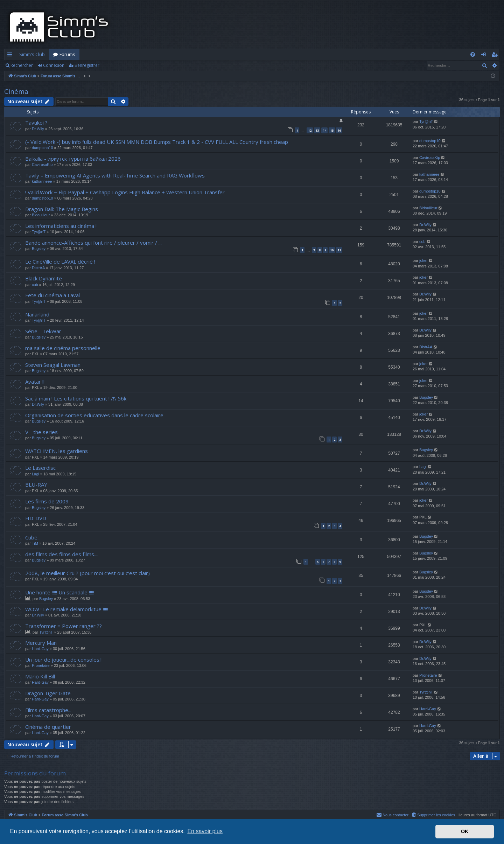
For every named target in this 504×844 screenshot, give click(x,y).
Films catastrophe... (48, 710)
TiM (35, 543)
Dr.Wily (38, 129)
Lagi (36, 474)
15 (332, 130)
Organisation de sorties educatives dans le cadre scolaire (94, 415)
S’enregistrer (87, 65)
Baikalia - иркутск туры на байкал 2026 (73, 159)
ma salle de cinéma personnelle (63, 348)
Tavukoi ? (36, 123)
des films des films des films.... (62, 554)
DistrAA (38, 268)
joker (423, 260)
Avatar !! (35, 382)
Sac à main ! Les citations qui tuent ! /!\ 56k (76, 398)
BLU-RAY (36, 484)
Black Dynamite (44, 278)
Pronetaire (41, 665)
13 (317, 130)
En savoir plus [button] (205, 831)
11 (339, 250)
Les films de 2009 (47, 501)
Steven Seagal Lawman (53, 365)
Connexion (54, 65)
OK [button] (465, 831)
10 (332, 250)
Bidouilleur (41, 215)
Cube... (33, 537)
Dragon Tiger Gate (48, 693)
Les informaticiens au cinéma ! (61, 226)
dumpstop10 (43, 148)
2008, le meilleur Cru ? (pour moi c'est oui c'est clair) (87, 573)
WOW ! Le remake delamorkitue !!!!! (67, 609)
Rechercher (22, 65)
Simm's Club (32, 54)
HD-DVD (36, 518)
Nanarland (37, 314)
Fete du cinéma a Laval (52, 295)
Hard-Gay (40, 649)
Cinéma (16, 91)
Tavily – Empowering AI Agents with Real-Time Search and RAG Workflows (115, 175)
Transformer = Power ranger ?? (64, 626)
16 (339, 130)
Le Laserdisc (40, 468)
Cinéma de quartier (48, 727)
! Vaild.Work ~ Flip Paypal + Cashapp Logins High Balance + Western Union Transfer (125, 192)
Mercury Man (41, 643)
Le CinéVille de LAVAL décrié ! (60, 261)
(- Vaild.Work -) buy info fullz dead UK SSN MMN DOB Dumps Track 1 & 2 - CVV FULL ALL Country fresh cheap (157, 142)
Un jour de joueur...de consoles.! (63, 660)
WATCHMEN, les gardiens (57, 451)
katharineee (42, 181)
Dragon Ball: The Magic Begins (62, 209)
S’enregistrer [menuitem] (496, 56)
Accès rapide (11, 56)
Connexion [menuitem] (485, 56)
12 (310, 130)
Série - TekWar (43, 331)
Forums (67, 54)
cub (422, 242)
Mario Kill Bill (40, 676)
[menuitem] (473, 54)
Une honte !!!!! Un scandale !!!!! (60, 592)
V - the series (41, 432)
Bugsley (39, 249)
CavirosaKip (42, 165)
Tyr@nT (426, 121)
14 (324, 130)
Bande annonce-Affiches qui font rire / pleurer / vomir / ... (93, 243)
